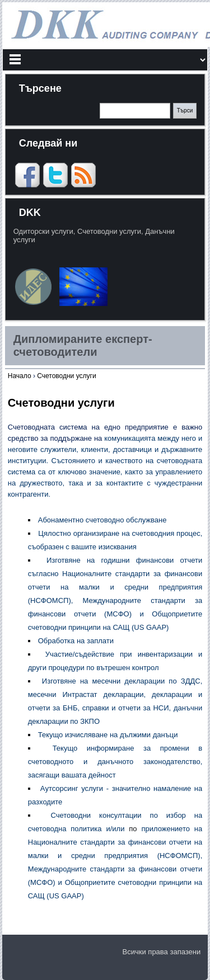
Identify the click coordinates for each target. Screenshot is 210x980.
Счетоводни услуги (66, 376)
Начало (20, 376)
